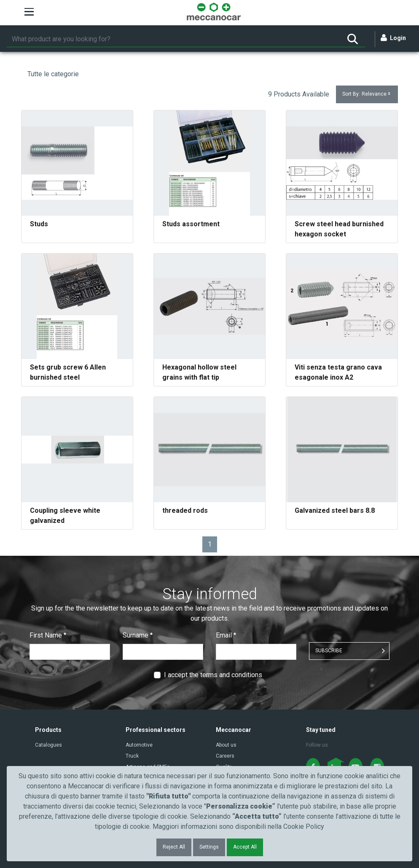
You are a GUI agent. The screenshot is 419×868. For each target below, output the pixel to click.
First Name (48, 635)
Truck (132, 756)
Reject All (174, 847)
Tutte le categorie (53, 74)
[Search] (173, 39)
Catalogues (48, 745)
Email (226, 635)
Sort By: (367, 94)
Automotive (139, 745)
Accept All (245, 847)
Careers (225, 756)
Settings (209, 847)
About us (226, 745)
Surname (138, 635)
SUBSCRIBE (329, 651)
